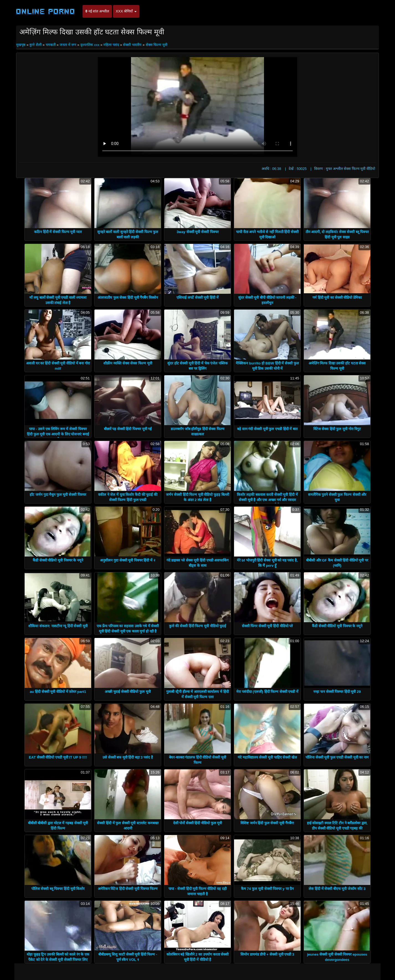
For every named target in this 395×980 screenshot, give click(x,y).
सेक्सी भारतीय (132, 45)
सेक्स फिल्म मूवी (157, 45)
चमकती (51, 45)
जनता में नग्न (68, 45)
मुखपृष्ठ (21, 45)
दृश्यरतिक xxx (90, 45)
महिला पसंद (111, 45)
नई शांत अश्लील (97, 11)
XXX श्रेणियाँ (126, 11)
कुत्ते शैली (35, 45)
